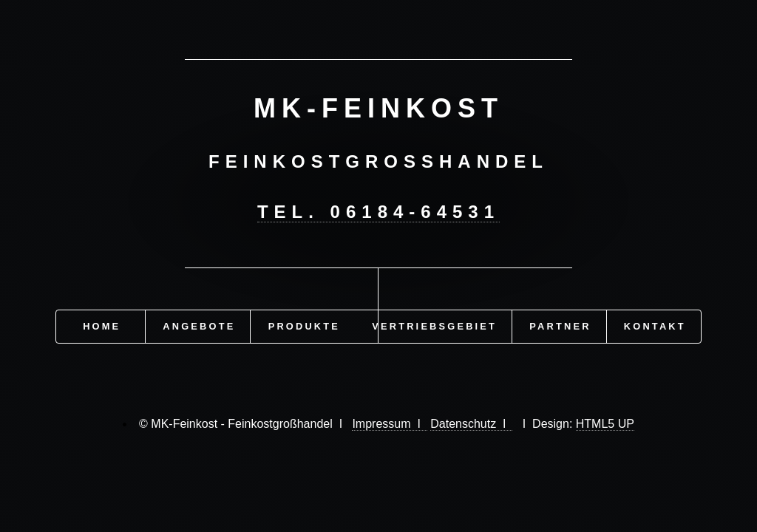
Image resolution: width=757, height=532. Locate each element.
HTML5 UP (605, 424)
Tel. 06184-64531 (378, 212)
